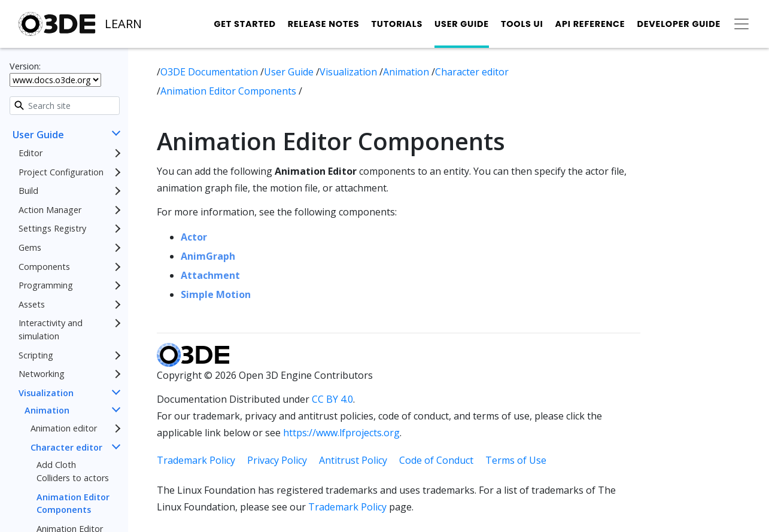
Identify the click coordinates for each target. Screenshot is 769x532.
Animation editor (64, 428)
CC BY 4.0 (332, 399)
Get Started (244, 24)
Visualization (46, 393)
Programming (46, 285)
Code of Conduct (436, 460)
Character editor (66, 447)
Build (28, 191)
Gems (30, 247)
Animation (47, 410)
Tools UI (522, 24)
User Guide (462, 24)
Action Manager (50, 210)
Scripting (36, 355)
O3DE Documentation (210, 72)
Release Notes (324, 24)
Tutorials (397, 24)
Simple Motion (216, 294)
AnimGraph (208, 256)
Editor (31, 153)
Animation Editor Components (73, 504)
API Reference (590, 24)
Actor (194, 237)
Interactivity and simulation (51, 329)
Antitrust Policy (353, 460)
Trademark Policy (196, 460)
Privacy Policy (277, 460)
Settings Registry (52, 228)
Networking (42, 374)
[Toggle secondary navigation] (741, 24)
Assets (32, 304)
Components (44, 267)
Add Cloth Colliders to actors (73, 471)
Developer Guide (679, 24)
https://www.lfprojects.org (341, 433)
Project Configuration (61, 172)
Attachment (210, 275)
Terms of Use (516, 460)
